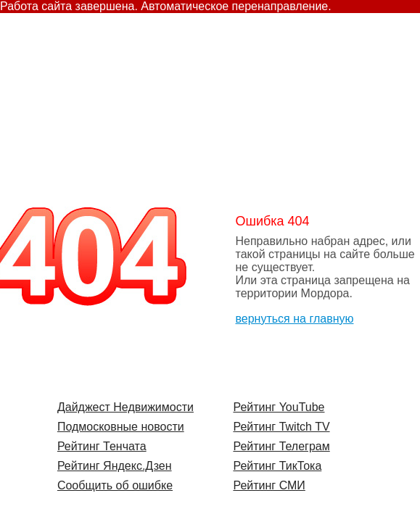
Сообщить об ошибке (115, 485)
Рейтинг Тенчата (102, 446)
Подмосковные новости (121, 427)
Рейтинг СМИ (269, 485)
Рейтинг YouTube (279, 407)
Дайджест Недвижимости (125, 407)
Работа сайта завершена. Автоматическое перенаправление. (166, 6)
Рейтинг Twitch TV (281, 427)
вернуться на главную (295, 319)
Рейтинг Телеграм (281, 446)
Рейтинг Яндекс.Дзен (115, 466)
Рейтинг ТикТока (277, 466)
